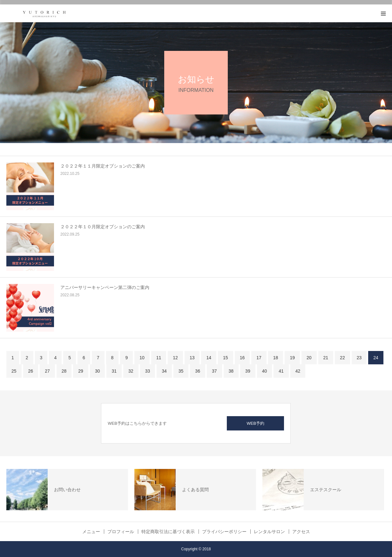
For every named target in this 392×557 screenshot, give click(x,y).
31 (114, 371)
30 (98, 371)
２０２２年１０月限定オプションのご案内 (103, 227)
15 (226, 358)
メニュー (91, 532)
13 (192, 358)
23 (359, 358)
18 (276, 358)
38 (231, 371)
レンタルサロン (269, 532)
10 (142, 358)
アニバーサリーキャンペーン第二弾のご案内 (105, 287)
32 (131, 371)
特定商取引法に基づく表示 (168, 532)
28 (64, 371)
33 (148, 371)
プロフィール (121, 532)
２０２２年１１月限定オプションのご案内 (103, 166)
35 (181, 371)
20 (309, 358)
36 (198, 371)
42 (298, 371)
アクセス (301, 532)
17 (259, 358)
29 (81, 371)
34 (164, 371)
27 (47, 371)
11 (159, 358)
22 (342, 358)
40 (265, 371)
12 (175, 358)
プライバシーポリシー (224, 532)
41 (281, 371)
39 (248, 371)
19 (292, 358)
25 (14, 371)
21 (326, 358)
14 (209, 358)
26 (31, 371)
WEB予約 (255, 423)
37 (214, 371)
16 (242, 358)
